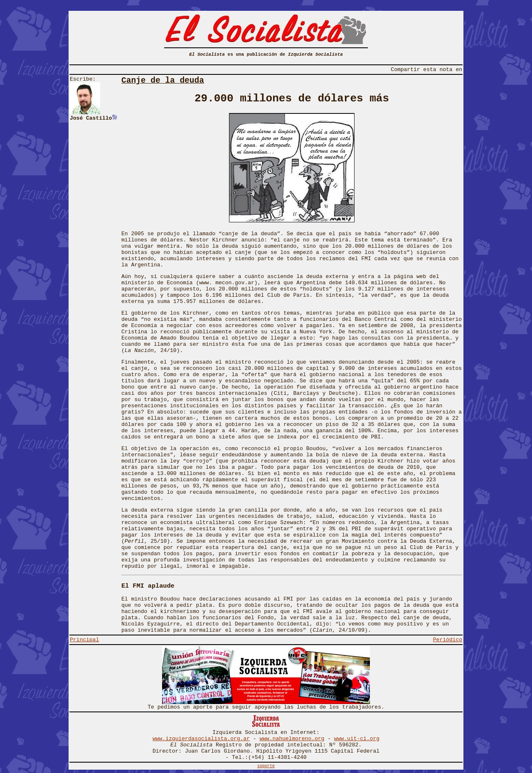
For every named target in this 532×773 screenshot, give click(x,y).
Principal (84, 640)
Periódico (448, 640)
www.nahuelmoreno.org (292, 739)
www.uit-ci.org (357, 739)
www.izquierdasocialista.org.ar (201, 739)
